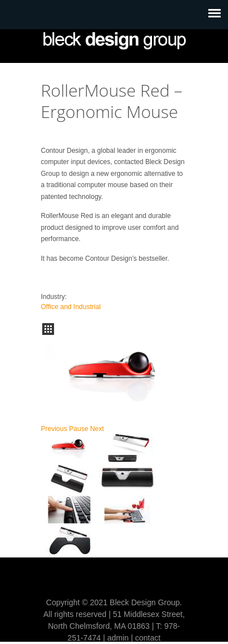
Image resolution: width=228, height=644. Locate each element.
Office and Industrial (71, 307)
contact (148, 638)
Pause (79, 429)
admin (118, 638)
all (48, 329)
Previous (54, 429)
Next (97, 429)
